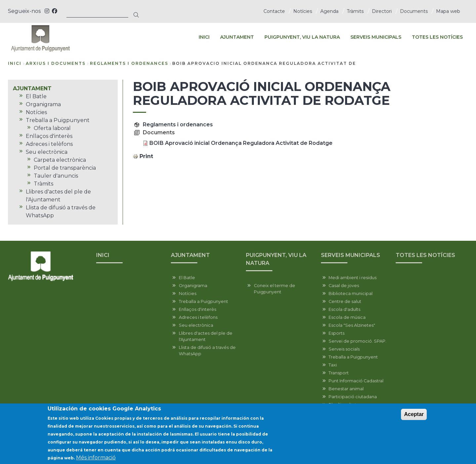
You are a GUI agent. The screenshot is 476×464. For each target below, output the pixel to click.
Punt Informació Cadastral (356, 381)
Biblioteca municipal (351, 294)
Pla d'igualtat (342, 405)
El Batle (187, 278)
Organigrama (193, 286)
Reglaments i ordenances (178, 125)
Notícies (303, 11)
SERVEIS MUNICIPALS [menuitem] (376, 37)
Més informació (96, 459)
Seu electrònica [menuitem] (47, 152)
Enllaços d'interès (198, 309)
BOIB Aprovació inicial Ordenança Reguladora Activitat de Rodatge (241, 143)
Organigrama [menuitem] (43, 104)
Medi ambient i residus (353, 278)
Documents (414, 11)
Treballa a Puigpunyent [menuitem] (58, 120)
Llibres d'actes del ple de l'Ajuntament (206, 336)
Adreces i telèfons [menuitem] (49, 144)
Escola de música (347, 317)
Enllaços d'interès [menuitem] (49, 136)
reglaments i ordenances (129, 63)
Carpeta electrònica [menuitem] (60, 160)
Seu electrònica (196, 325)
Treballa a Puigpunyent (203, 301)
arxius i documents (56, 63)
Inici (15, 63)
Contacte (274, 11)
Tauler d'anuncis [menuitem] (56, 176)
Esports (337, 333)
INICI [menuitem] (204, 37)
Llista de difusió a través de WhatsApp (207, 351)
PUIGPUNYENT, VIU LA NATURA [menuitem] (302, 37)
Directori (382, 11)
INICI (103, 255)
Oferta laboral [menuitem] (52, 128)
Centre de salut (345, 301)
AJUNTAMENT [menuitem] (237, 37)
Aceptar (414, 416)
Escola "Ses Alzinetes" (352, 325)
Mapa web (448, 11)
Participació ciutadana (353, 397)
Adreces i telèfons (198, 317)
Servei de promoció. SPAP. (357, 341)
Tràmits (355, 11)
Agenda (329, 11)
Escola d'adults (344, 309)
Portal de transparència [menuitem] (65, 168)
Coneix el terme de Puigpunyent (275, 289)
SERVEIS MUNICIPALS (351, 255)
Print (146, 156)
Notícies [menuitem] (36, 112)
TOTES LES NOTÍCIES (425, 255)
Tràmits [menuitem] (43, 184)
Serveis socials (344, 349)
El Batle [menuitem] (36, 96)
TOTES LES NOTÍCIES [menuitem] (437, 37)
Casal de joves (344, 286)
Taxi (333, 365)
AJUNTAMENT (190, 255)
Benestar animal (346, 389)
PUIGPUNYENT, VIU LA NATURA (276, 259)
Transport (339, 373)
